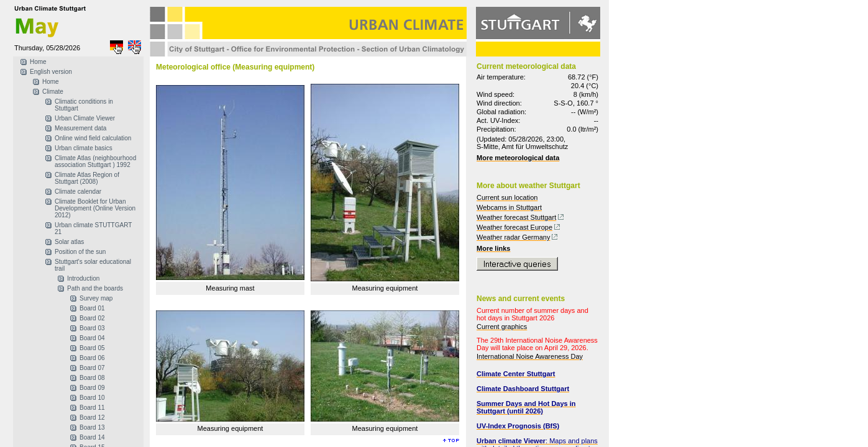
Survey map (96, 298)
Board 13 (92, 427)
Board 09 (92, 388)
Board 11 (92, 408)
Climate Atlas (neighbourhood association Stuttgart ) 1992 (95, 161)
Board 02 (92, 318)
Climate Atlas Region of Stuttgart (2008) (87, 178)
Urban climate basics (84, 148)
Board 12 (92, 418)
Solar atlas (69, 242)
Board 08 (92, 378)
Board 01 (92, 308)
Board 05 (92, 348)
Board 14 (92, 437)
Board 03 (92, 328)
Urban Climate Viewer (85, 118)
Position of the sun (80, 252)
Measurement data (80, 128)
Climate (53, 92)
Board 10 (92, 398)
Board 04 (92, 338)
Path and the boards (95, 288)
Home (38, 62)
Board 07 (92, 368)
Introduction (83, 278)
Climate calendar (78, 192)
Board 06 (92, 358)
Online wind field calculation (93, 138)
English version (51, 72)
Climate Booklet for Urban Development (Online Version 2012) (95, 208)
